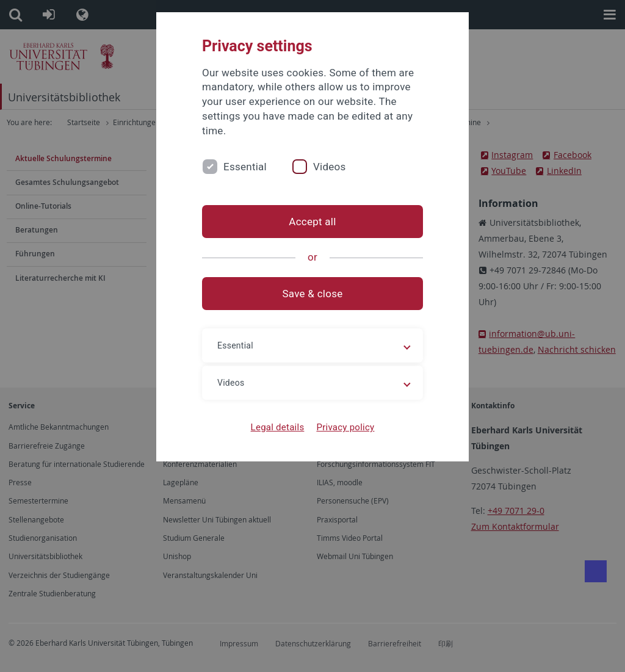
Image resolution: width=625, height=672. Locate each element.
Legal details (278, 427)
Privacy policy (345, 427)
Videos (330, 167)
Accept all (312, 222)
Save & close (313, 294)
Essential (245, 167)
